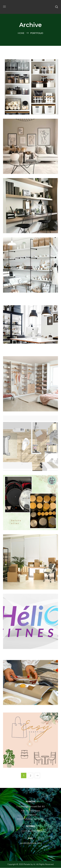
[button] (57, 7)
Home (21, 33)
